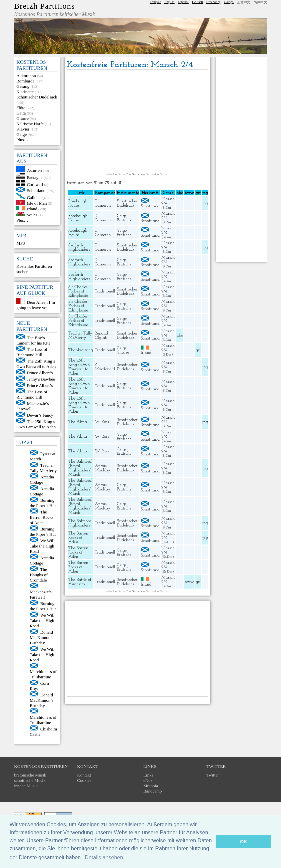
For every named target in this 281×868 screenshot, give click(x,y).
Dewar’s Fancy (40, 415)
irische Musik (26, 786)
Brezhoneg (213, 2)
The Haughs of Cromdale (39, 575)
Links (148, 775)
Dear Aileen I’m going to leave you (36, 305)
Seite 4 (151, 174)
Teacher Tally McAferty (43, 468)
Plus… (22, 140)
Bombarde (25, 81)
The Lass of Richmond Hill (32, 352)
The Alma (78, 422)
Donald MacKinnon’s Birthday (41, 637)
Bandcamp (153, 791)
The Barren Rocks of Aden (41, 517)
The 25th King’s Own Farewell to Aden (36, 364)
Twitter (212, 775)
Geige (21, 134)
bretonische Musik (30, 775)
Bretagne (35, 177)
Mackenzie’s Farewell (41, 594)
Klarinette (25, 92)
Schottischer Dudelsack (37, 97)
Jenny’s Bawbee (41, 379)
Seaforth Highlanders (79, 247)
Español (183, 2)
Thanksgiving (81, 350)
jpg (205, 203)
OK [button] (244, 842)
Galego (229, 2)
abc (180, 335)
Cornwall (35, 184)
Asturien (34, 170)
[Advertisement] (137, 122)
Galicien (34, 197)
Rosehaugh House (78, 203)
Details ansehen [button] (104, 857)
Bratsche (124, 220)
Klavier (23, 129)
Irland (32, 208)
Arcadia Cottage (42, 480)
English (169, 2)
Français (155, 2)
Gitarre (22, 118)
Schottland (36, 190)
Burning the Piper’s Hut (43, 503)
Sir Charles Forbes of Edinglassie (78, 291)
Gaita (21, 113)
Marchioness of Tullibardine (43, 674)
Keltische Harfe (30, 124)
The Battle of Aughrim (80, 582)
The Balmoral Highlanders (80, 523)
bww (189, 582)
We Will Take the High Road (42, 546)
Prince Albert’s (40, 373)
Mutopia (151, 786)
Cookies (84, 780)
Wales (32, 215)
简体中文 (260, 2)
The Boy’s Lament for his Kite (33, 340)
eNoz (148, 780)
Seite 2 (123, 174)
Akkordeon (26, 76)
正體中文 (244, 2)
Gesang (23, 86)
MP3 (20, 243)
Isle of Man (37, 203)
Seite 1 (109, 174)
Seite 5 (165, 174)
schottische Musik (30, 780)
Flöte (21, 108)
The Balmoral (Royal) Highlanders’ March (80, 468)
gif (198, 350)
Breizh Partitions (44, 6)
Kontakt (84, 775)
